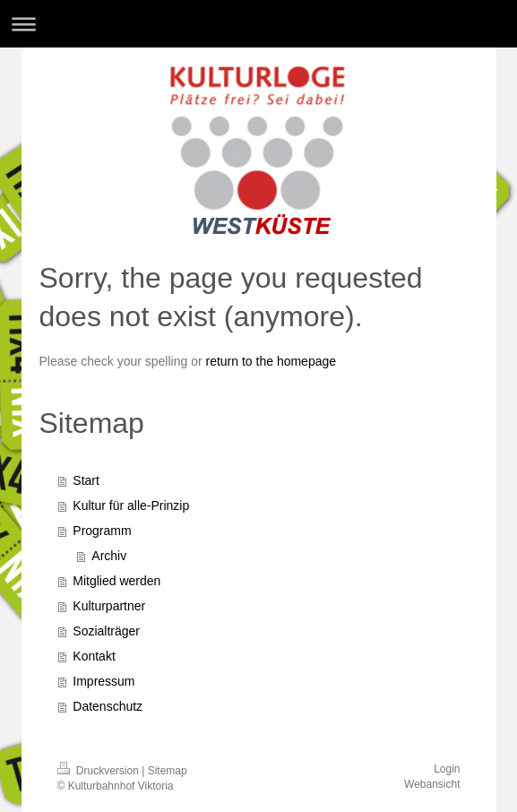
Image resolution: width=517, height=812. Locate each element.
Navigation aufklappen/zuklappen (258, 24)
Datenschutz (108, 706)
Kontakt (94, 656)
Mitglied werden (116, 581)
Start (86, 480)
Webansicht (432, 784)
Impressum (103, 681)
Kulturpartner (109, 606)
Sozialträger (106, 631)
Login (447, 769)
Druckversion (100, 771)
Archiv (109, 556)
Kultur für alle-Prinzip (131, 505)
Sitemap (168, 771)
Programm (102, 531)
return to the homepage (271, 361)
